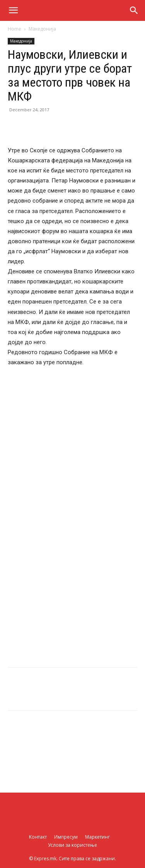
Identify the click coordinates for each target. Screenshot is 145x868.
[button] (13, 10)
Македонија (42, 29)
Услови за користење (72, 845)
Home (14, 29)
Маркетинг (97, 837)
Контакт (38, 837)
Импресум (66, 837)
